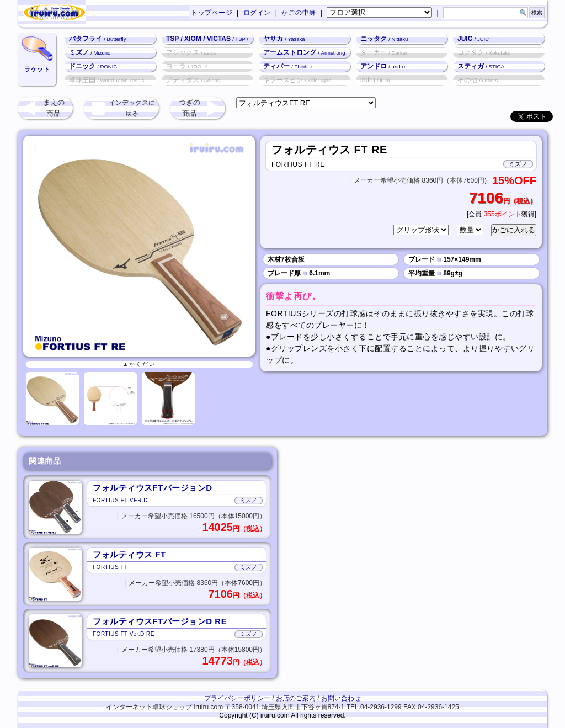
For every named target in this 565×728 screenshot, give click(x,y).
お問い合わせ (341, 698)
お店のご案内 (296, 698)
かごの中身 (299, 13)
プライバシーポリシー (237, 698)
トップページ (212, 13)
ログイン (257, 13)
